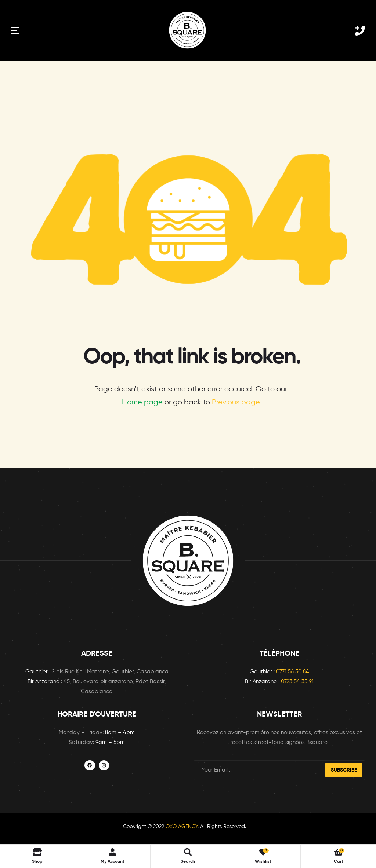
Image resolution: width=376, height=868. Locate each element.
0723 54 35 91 (297, 682)
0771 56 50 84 (293, 672)
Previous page (236, 402)
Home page (142, 402)
